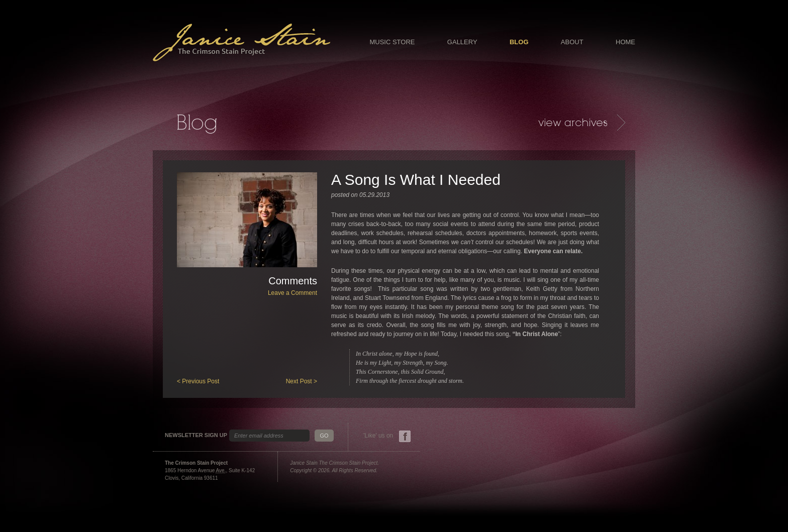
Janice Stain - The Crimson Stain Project (241, 42)
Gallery (462, 42)
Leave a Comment (292, 293)
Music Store (392, 42)
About (572, 42)
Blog (519, 42)
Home (625, 42)
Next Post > (302, 381)
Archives (582, 123)
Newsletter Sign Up (196, 435)
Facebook (405, 436)
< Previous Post (198, 381)
